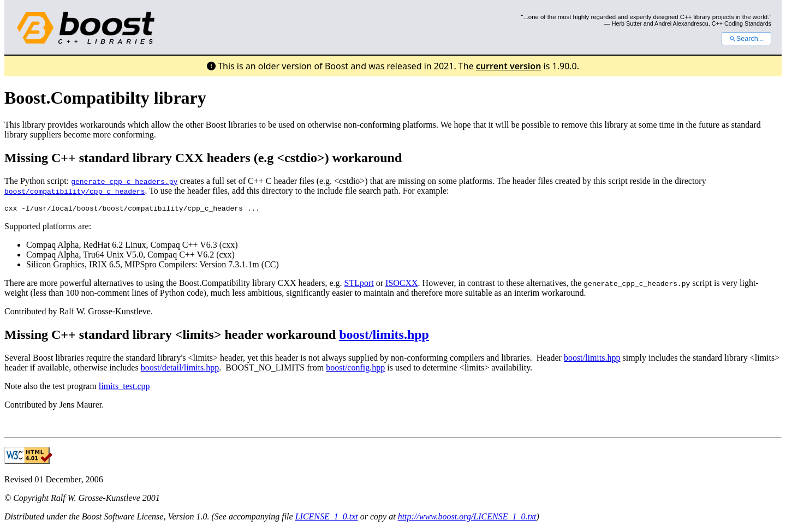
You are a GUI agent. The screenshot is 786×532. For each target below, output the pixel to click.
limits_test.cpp (124, 388)
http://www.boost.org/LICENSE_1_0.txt (467, 518)
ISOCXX (402, 285)
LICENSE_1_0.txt (327, 518)
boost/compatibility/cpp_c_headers (75, 191)
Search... (746, 39)
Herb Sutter (627, 23)
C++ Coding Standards (742, 23)
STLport (359, 285)
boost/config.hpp (355, 369)
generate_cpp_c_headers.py (124, 181)
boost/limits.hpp (384, 336)
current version (509, 66)
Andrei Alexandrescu (681, 23)
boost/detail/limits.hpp (180, 369)
